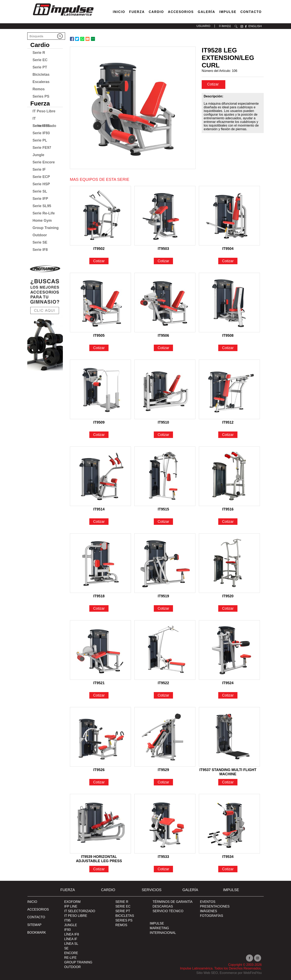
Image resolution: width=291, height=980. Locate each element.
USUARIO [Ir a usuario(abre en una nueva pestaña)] (203, 26)
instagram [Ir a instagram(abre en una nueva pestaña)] (242, 26)
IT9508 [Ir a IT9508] (228, 336)
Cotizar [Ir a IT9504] (228, 261)
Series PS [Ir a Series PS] (41, 96)
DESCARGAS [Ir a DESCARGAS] (163, 906)
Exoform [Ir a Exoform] (72, 902)
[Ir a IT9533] (165, 824)
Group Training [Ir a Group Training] (46, 228)
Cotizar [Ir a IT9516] (228, 522)
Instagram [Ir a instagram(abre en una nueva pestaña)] (258, 958)
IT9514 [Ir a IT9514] (99, 509)
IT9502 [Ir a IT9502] (99, 249)
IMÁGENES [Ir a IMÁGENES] (208, 911)
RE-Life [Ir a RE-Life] (70, 958)
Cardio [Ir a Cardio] (40, 45)
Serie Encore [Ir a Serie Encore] (44, 162)
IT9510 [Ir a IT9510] (163, 422)
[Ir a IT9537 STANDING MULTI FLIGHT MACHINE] (229, 737)
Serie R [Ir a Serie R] (39, 53)
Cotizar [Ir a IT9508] (228, 348)
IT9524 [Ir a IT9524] (228, 683)
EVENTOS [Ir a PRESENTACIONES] (208, 902)
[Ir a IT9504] (229, 216)
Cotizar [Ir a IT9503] (163, 261)
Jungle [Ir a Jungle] (38, 155)
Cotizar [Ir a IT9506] (163, 348)
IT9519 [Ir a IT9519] (163, 596)
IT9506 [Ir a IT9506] (163, 336)
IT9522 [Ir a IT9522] (163, 683)
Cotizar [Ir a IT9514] (99, 522)
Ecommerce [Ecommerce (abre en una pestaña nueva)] (228, 973)
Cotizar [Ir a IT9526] (99, 782)
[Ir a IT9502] (100, 216)
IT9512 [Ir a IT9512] (228, 422)
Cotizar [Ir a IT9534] (228, 869)
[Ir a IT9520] (229, 563)
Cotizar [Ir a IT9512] (228, 435)
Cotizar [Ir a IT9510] (163, 435)
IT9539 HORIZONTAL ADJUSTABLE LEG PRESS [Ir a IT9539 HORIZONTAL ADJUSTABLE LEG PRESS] (99, 857)
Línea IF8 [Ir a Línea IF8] (72, 934)
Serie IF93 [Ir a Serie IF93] (41, 133)
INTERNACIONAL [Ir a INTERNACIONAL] (163, 933)
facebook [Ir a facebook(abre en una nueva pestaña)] (246, 26)
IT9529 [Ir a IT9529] (163, 770)
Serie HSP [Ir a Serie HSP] (41, 184)
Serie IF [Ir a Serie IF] (39, 169)
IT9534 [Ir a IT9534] (228, 857)
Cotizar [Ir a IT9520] (228, 608)
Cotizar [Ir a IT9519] (163, 608)
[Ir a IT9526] (100, 737)
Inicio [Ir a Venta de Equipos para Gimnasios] (119, 12)
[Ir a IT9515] (165, 476)
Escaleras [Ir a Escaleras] (41, 82)
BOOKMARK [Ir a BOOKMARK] (37, 933)
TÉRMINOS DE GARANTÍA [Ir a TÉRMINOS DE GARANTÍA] (172, 902)
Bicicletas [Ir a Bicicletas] (41, 75)
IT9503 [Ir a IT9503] (163, 249)
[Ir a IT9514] (100, 476)
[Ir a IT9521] (100, 650)
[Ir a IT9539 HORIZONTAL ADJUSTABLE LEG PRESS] (100, 824)
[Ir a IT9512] (229, 389)
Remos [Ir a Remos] (39, 89)
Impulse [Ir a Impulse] (228, 12)
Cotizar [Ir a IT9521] (99, 695)
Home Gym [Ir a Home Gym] (42, 220)
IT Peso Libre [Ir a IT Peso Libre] (44, 111)
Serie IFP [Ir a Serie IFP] (40, 199)
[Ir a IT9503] (165, 216)
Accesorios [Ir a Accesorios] (181, 12)
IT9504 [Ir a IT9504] (228, 249)
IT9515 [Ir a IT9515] (163, 509)
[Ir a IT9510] (165, 389)
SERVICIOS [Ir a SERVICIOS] (152, 890)
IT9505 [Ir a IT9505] (99, 336)
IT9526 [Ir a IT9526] (99, 770)
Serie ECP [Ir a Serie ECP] (41, 177)
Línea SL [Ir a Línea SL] (71, 944)
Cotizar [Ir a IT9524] (228, 695)
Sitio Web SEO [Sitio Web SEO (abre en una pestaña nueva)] (207, 973)
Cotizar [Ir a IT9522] (163, 695)
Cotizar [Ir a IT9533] (163, 869)
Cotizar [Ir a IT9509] (99, 435)
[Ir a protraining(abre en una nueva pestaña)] (45, 316)
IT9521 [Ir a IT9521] (99, 683)
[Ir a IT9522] (165, 650)
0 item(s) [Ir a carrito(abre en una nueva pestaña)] (225, 26)
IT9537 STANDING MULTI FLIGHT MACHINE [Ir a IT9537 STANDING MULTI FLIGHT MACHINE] (228, 770)
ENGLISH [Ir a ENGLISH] (255, 26)
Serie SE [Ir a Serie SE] (40, 242)
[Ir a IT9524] (229, 650)
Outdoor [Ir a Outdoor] (40, 235)
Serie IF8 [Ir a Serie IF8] (40, 250)
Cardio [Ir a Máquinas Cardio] (156, 12)
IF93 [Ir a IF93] (67, 930)
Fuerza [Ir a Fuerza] (137, 12)
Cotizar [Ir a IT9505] (99, 348)
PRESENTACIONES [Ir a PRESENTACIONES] (215, 906)
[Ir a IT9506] (165, 303)
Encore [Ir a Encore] (71, 953)
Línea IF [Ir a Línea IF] (71, 939)
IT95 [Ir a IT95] (67, 920)
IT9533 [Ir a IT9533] (163, 857)
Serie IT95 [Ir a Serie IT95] (41, 126)
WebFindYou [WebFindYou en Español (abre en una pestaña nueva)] (253, 973)
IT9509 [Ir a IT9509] (99, 422)
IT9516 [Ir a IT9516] (228, 509)
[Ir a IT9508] (229, 303)
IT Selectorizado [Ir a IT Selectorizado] (44, 119)
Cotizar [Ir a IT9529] (163, 782)
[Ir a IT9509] (100, 389)
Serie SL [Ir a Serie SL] (40, 191)
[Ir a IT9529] (165, 737)
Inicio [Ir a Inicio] (32, 902)
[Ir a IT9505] (100, 303)
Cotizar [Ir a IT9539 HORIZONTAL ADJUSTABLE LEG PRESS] (99, 869)
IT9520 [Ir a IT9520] (228, 596)
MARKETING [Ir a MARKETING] (159, 928)
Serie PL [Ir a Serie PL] (40, 140)
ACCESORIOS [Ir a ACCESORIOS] (38, 909)
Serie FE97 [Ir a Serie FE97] (42, 148)
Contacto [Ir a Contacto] (251, 12)
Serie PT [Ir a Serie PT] (40, 67)
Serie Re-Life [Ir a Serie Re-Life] (44, 213)
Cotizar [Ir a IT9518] (99, 608)
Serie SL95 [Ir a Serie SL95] (42, 206)
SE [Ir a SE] (66, 948)
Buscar (236, 26)
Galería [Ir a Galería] (207, 12)
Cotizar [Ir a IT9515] (163, 522)
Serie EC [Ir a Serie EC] (40, 60)
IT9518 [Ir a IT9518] (99, 596)
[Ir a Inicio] (63, 17)
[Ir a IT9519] (165, 563)
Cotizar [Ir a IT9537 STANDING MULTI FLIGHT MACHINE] (228, 782)
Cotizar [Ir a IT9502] (99, 261)
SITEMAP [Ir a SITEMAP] (34, 925)
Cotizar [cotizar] (213, 84)
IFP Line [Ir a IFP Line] (71, 906)
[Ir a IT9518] (100, 563)
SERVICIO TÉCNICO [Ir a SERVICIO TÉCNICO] (168, 911)
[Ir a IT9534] (229, 824)
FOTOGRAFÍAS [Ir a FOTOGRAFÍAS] (211, 916)
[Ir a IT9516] (229, 476)
